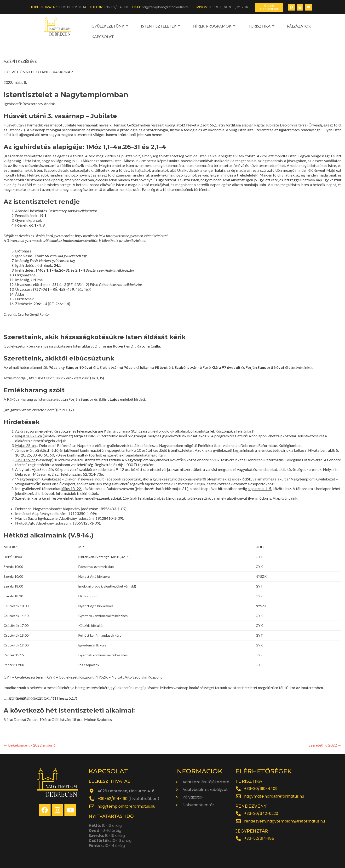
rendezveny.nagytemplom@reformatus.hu (285, 821)
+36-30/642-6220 (261, 813)
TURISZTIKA (242, 26)
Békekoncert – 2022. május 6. (30, 745)
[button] (269, 7)
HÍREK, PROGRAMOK (201, 26)
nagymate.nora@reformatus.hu (274, 796)
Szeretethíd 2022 (325, 745)
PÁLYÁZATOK (272, 26)
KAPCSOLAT (300, 26)
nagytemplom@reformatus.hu (126, 806)
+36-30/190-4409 (261, 788)
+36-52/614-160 (112, 798)
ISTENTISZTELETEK (154, 26)
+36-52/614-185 (259, 838)
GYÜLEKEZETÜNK (110, 26)
